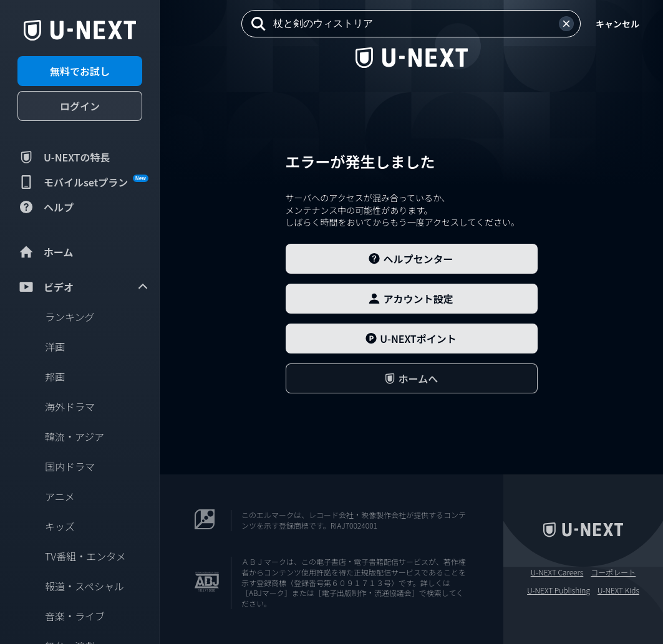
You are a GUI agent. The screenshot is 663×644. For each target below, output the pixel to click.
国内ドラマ (70, 466)
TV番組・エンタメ (85, 556)
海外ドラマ (70, 406)
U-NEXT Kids (618, 590)
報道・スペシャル (85, 586)
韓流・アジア (75, 436)
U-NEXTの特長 (64, 157)
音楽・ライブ (75, 616)
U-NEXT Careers (557, 572)
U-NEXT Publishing (559, 590)
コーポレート (613, 572)
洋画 (55, 347)
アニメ (60, 496)
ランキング (70, 317)
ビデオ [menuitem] (84, 287)
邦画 (55, 377)
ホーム (46, 252)
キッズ (60, 526)
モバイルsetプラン (83, 182)
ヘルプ (46, 207)
